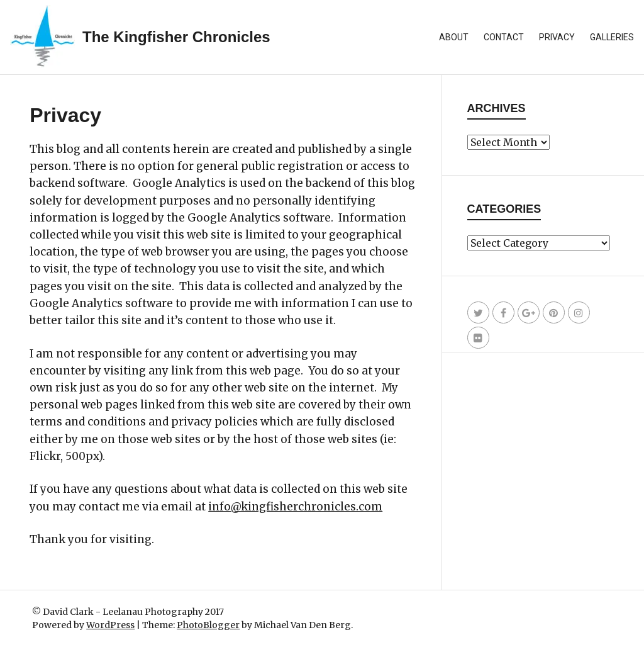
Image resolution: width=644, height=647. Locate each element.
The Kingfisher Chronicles (176, 37)
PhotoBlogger (208, 625)
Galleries (612, 37)
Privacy (557, 37)
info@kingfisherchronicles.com (295, 507)
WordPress (110, 625)
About (454, 37)
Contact (504, 37)
